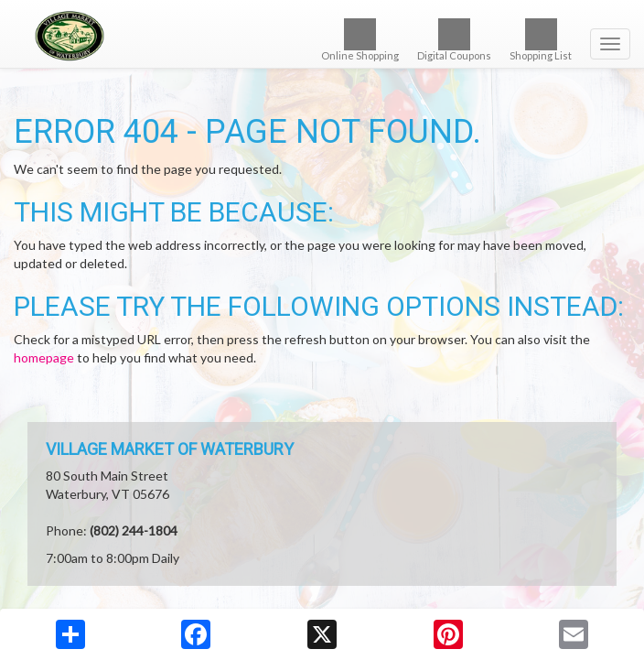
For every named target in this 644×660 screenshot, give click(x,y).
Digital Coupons (454, 40)
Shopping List (541, 40)
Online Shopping (360, 40)
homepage (44, 357)
